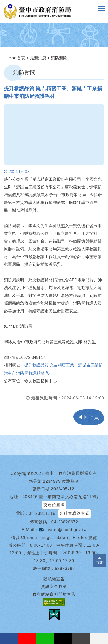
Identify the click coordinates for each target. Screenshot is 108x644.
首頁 (19, 58)
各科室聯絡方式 (75, 513)
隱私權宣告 (54, 579)
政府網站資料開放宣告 (54, 594)
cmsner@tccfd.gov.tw (63, 530)
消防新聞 (59, 58)
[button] (102, 9)
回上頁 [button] (91, 417)
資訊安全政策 (54, 587)
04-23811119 (42, 513)
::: (9, 58)
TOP (100, 563)
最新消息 (38, 58)
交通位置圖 (54, 505)
